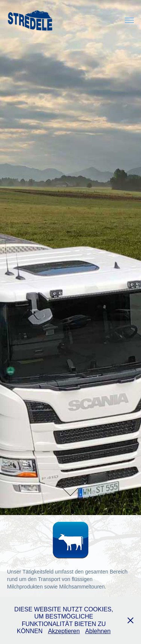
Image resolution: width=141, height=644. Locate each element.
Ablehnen (98, 631)
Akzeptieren (64, 631)
